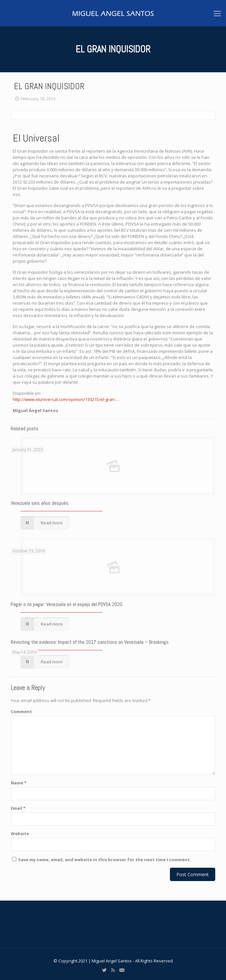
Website (20, 834)
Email (18, 808)
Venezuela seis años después (40, 503)
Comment (21, 711)
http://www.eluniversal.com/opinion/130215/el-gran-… (66, 399)
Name (19, 783)
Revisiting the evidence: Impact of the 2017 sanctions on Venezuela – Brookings (90, 642)
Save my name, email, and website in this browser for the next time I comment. (105, 860)
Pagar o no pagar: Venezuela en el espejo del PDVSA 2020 (67, 604)
